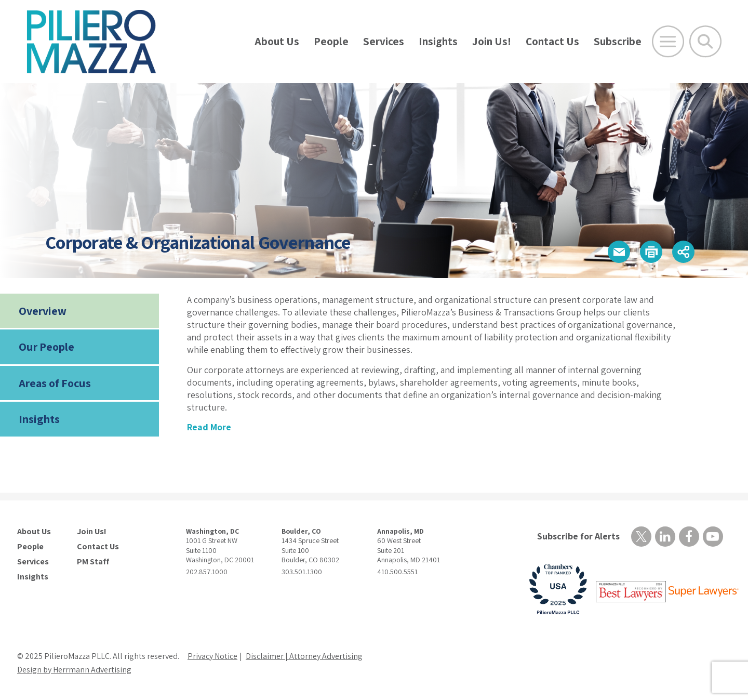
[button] (619, 252)
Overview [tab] (43, 311)
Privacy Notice (212, 656)
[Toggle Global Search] (705, 42)
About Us (277, 41)
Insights (438, 41)
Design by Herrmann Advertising (74, 670)
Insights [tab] (39, 419)
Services (384, 41)
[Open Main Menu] (668, 42)
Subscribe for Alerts (578, 536)
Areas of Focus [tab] (55, 383)
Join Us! (492, 41)
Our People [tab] (46, 347)
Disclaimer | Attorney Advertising (304, 656)
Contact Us (552, 41)
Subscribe (618, 41)
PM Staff (93, 562)
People (331, 41)
